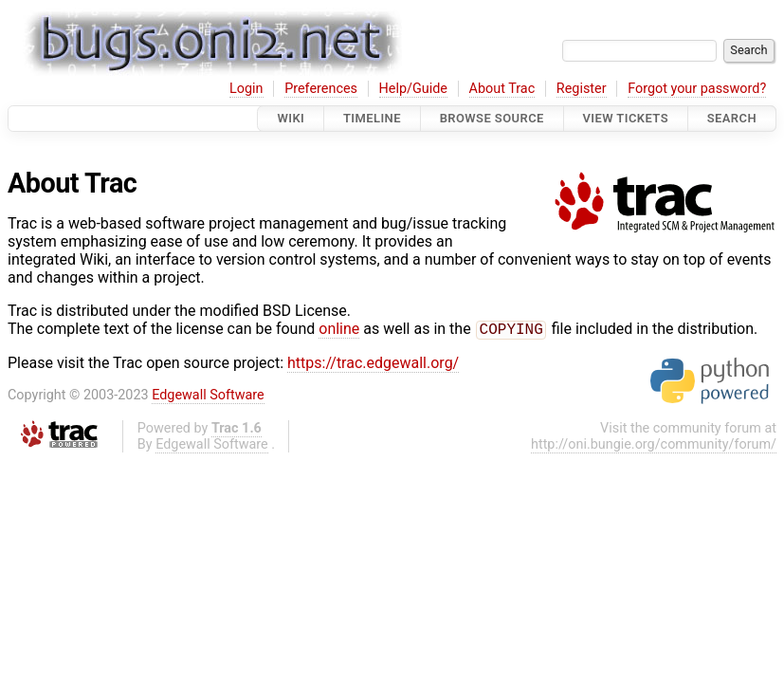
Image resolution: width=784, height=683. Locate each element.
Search (732, 118)
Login (246, 89)
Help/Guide (413, 89)
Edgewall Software (208, 397)
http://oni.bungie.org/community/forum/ (654, 446)
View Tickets (626, 118)
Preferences (321, 89)
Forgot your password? (697, 89)
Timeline (372, 118)
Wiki (291, 118)
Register (582, 89)
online (339, 331)
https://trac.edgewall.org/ (373, 365)
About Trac (502, 89)
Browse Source (492, 118)
